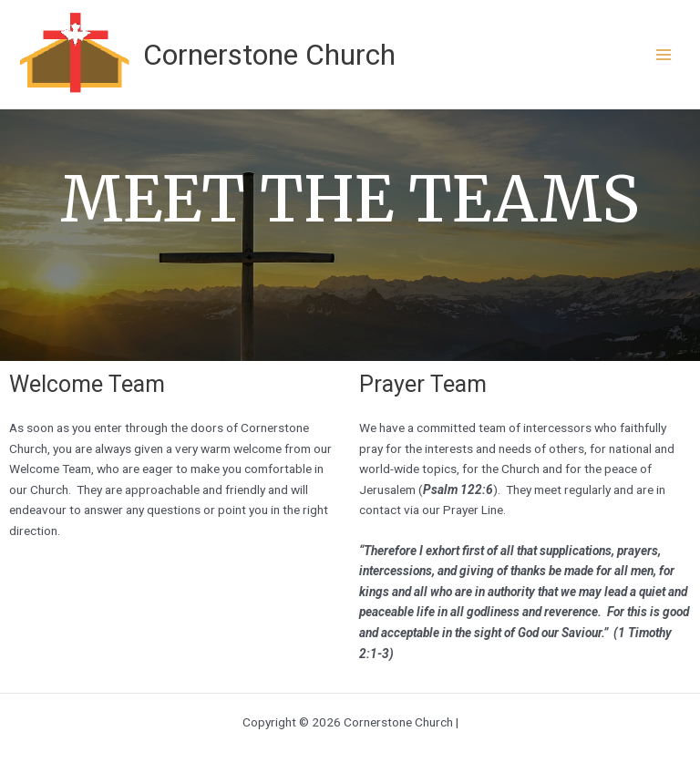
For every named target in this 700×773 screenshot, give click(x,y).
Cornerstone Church (269, 55)
